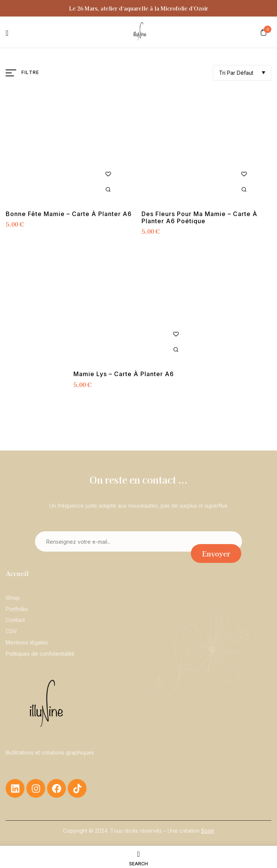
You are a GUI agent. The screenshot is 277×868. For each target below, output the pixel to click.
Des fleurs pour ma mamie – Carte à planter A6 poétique (199, 218)
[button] (264, 32)
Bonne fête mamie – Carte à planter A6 (69, 214)
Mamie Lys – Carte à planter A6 (124, 374)
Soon (208, 831)
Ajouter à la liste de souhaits (108, 174)
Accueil (17, 573)
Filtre (30, 72)
